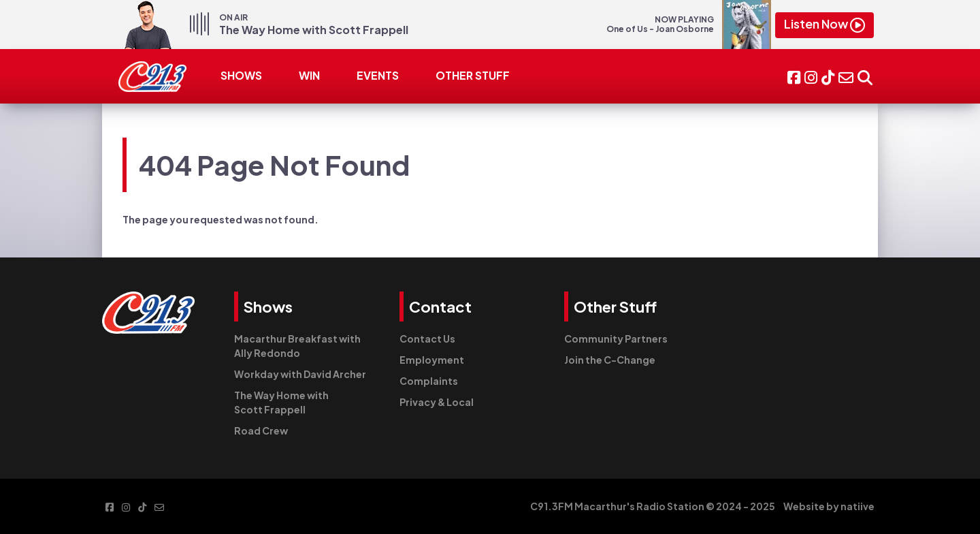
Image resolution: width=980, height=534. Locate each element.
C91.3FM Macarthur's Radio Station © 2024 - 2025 (653, 506)
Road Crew (261, 430)
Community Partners (616, 339)
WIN (309, 75)
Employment (432, 360)
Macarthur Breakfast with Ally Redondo (297, 346)
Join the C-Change (610, 360)
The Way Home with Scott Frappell (281, 402)
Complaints (429, 381)
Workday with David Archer (300, 374)
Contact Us (427, 339)
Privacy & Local (437, 402)
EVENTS (378, 75)
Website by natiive (829, 506)
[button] (865, 76)
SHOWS (241, 75)
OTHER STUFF (473, 75)
